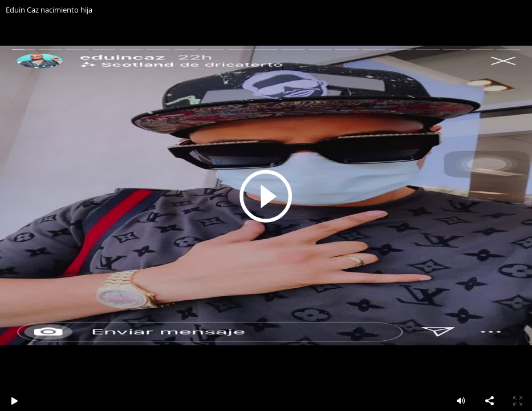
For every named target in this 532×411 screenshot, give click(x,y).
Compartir (489, 401)
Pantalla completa (518, 401)
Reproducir (266, 196)
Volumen (461, 401)
